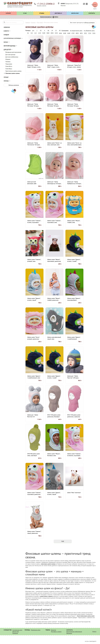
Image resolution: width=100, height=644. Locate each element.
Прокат (6, 77)
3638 (44, 33)
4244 (56, 33)
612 (36, 33)
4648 (69, 33)
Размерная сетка (36, 630)
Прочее (6, 81)
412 (32, 33)
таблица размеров (89, 23)
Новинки (7, 27)
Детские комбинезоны (12, 57)
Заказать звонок (42, 6)
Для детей (7, 49)
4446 (60, 33)
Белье (6, 42)
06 (48, 31)
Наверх (94, 632)
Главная (28, 22)
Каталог (8, 13)
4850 (77, 33)
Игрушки (8, 59)
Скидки (6, 35)
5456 (94, 33)
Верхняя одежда (10, 46)
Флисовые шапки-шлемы (13, 73)
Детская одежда (10, 54)
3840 (48, 33)
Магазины (69, 633)
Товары (48, 630)
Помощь (27, 630)
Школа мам (75, 13)
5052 (85, 33)
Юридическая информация (74, 632)
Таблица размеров (14, 85)
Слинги (6, 31)
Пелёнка (8, 61)
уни (33, 31)
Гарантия (53, 630)
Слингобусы (9, 69)
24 (52, 31)
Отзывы (42, 13)
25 (56, 31)
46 (28, 33)
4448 (65, 33)
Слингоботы (9, 66)
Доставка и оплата (58, 14)
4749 (73, 33)
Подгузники (9, 64)
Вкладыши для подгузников (13, 52)
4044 (52, 33)
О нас (25, 13)
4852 (81, 33)
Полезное (15, 633)
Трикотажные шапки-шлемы (13, 71)
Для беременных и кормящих (12, 38)
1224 (40, 33)
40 (60, 31)
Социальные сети (17, 630)
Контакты (92, 13)
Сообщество (8, 630)
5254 (90, 33)
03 (41, 31)
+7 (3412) (46, 4)
